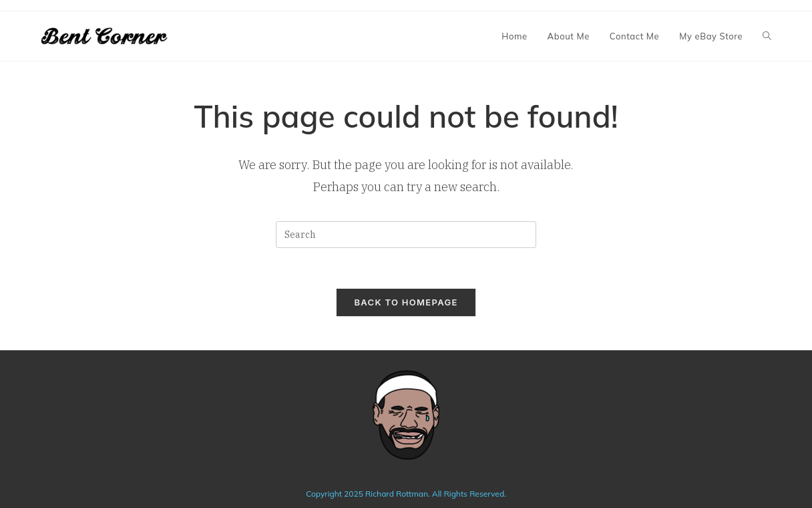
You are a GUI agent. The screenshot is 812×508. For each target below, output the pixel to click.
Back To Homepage (406, 302)
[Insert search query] (406, 235)
